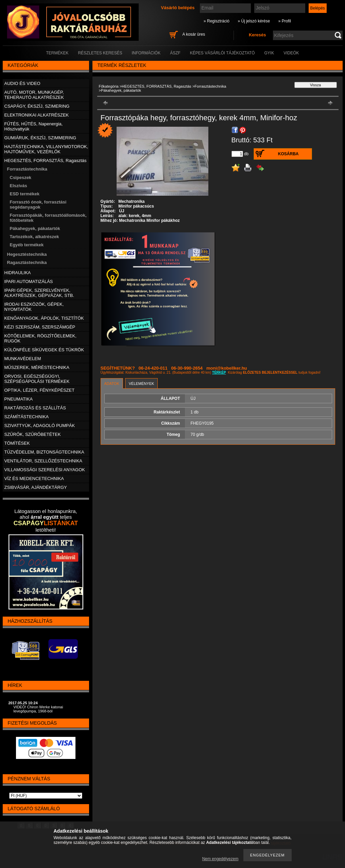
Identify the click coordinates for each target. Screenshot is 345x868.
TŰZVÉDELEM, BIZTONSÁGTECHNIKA (44, 452)
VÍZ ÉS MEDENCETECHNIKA (34, 479)
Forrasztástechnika (210, 86)
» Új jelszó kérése (254, 21)
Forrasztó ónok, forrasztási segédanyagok (38, 205)
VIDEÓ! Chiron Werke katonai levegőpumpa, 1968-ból (38, 709)
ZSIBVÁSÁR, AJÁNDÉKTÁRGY (36, 487)
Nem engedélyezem (220, 859)
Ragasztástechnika (27, 262)
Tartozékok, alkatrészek (34, 237)
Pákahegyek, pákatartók (35, 228)
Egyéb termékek (27, 245)
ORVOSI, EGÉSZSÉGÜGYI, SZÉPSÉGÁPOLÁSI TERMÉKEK (37, 379)
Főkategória (109, 86)
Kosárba (288, 154)
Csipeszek (21, 178)
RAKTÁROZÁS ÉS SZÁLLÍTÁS (35, 408)
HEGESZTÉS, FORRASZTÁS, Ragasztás (157, 86)
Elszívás (19, 186)
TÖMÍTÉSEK (17, 443)
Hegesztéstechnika (27, 254)
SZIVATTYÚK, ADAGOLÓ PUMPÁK (40, 426)
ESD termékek (25, 194)
